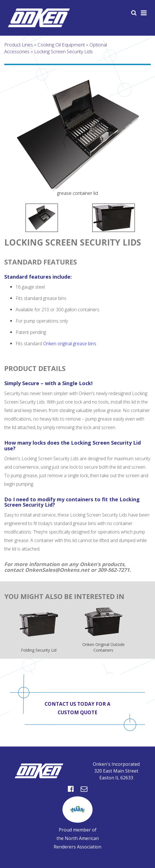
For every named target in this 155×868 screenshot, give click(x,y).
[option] (77, 136)
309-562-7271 (114, 570)
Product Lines (19, 45)
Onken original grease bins (70, 344)
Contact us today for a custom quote (77, 708)
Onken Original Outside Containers (103, 630)
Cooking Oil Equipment (61, 45)
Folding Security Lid (39, 632)
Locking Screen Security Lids (63, 51)
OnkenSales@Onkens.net (57, 570)
